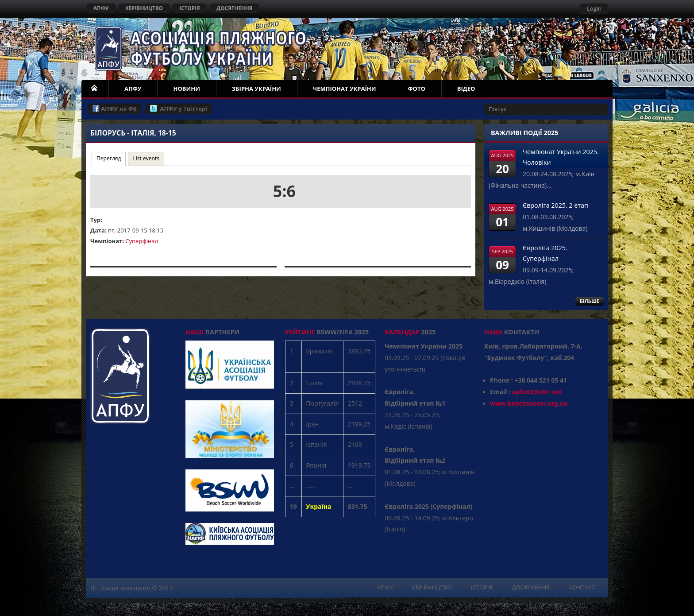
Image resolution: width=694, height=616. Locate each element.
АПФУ (101, 8)
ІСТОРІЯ (189, 8)
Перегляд (111, 158)
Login (594, 8)
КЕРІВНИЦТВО (144, 8)
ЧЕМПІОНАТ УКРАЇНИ (345, 89)
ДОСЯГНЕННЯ (234, 8)
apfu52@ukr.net (537, 392)
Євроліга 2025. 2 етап (555, 205)
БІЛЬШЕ (590, 301)
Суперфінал (142, 241)
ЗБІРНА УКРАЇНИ (256, 89)
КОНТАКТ (582, 587)
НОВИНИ (186, 89)
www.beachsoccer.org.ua (529, 403)
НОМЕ (95, 89)
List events (146, 158)
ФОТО (416, 89)
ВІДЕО (466, 89)
